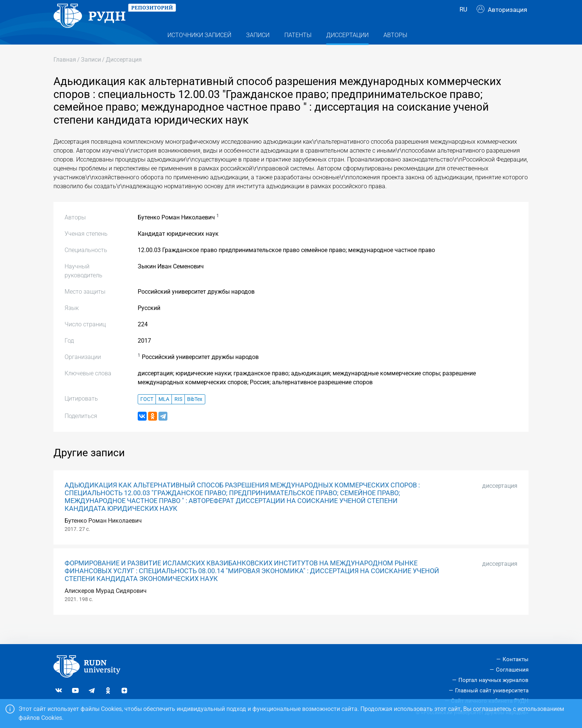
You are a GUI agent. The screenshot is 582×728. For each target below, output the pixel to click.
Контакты (516, 660)
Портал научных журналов (493, 680)
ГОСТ (147, 414)
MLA (164, 414)
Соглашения (512, 670)
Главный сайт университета (492, 691)
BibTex (195, 414)
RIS (178, 414)
